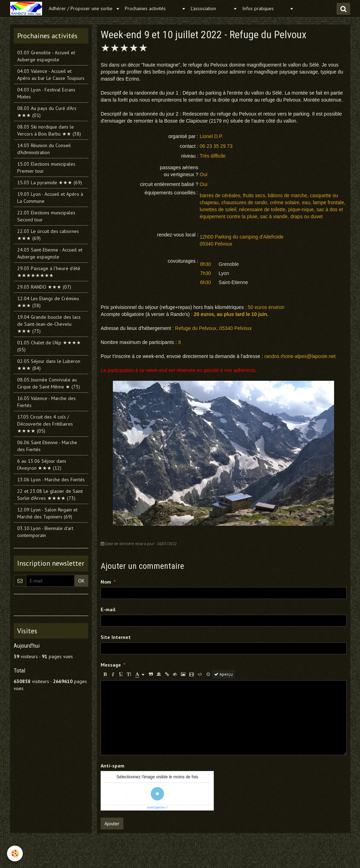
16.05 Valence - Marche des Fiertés (46, 402)
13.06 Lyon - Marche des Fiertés (51, 480)
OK (81, 581)
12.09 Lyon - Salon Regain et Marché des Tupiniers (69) (47, 513)
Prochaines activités (152, 8)
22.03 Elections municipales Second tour (46, 216)
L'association (211, 8)
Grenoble (229, 264)
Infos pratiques (265, 8)
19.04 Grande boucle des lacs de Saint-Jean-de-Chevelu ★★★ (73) (49, 324)
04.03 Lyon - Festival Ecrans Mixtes (46, 93)
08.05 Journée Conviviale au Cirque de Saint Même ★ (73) (49, 383)
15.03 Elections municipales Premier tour (46, 167)
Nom (106, 582)
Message (111, 665)
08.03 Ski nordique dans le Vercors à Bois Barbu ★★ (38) (49, 130)
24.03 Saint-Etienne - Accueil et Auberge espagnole (50, 253)
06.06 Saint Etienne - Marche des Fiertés (47, 446)
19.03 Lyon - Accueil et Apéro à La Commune (50, 198)
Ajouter (112, 824)
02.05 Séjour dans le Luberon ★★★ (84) (49, 365)
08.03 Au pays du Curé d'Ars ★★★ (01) (47, 112)
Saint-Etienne (233, 282)
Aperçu (223, 674)
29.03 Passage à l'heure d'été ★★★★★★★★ (49, 272)
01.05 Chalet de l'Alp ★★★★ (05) (49, 346)
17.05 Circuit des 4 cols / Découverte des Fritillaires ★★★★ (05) (45, 424)
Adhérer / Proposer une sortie (81, 8)
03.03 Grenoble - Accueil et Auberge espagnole (46, 56)
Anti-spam (113, 766)
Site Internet (116, 637)
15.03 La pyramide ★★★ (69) (50, 182)
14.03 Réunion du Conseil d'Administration (44, 149)
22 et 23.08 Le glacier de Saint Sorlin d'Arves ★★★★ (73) (50, 495)
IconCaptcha (156, 807)
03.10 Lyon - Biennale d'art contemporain (45, 532)
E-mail (108, 609)
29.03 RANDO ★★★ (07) (44, 287)
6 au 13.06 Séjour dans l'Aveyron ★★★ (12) (42, 464)
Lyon (224, 273)
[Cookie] (15, 853)
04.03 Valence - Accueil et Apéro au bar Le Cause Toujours (51, 75)
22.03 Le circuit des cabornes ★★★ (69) (48, 235)
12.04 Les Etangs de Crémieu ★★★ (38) (48, 302)
